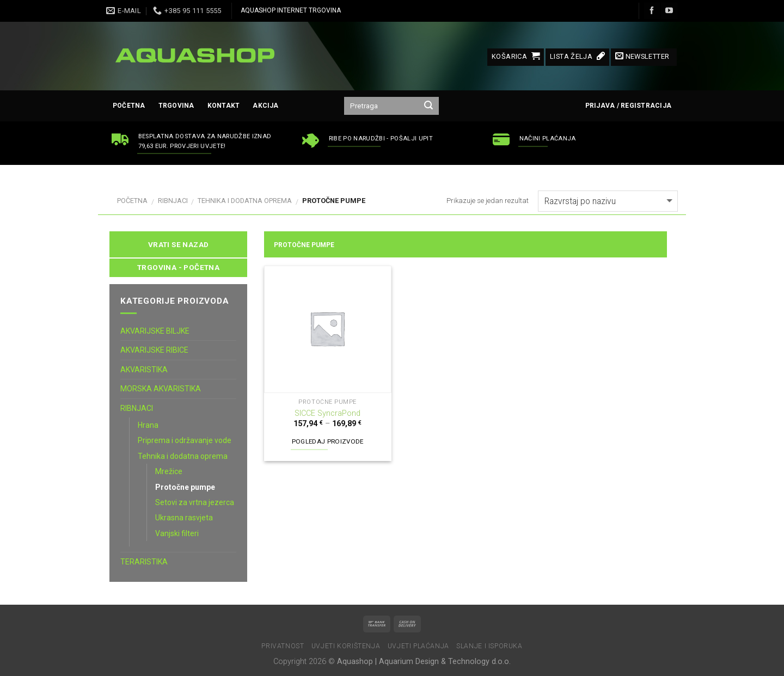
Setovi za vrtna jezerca (195, 502)
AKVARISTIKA (144, 370)
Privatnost (283, 646)
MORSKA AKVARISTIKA (161, 389)
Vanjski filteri (177, 533)
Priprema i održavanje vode (185, 440)
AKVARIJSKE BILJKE (155, 331)
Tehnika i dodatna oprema (245, 201)
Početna (129, 106)
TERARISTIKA (144, 562)
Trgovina (176, 106)
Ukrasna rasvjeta (184, 518)
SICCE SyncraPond (327, 413)
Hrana (148, 425)
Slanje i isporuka (489, 646)
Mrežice (169, 471)
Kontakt (224, 106)
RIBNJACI (173, 201)
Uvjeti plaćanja (418, 646)
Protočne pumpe (185, 487)
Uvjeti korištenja (346, 646)
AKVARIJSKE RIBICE (154, 350)
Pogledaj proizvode (328, 441)
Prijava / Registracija (628, 106)
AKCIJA (265, 106)
